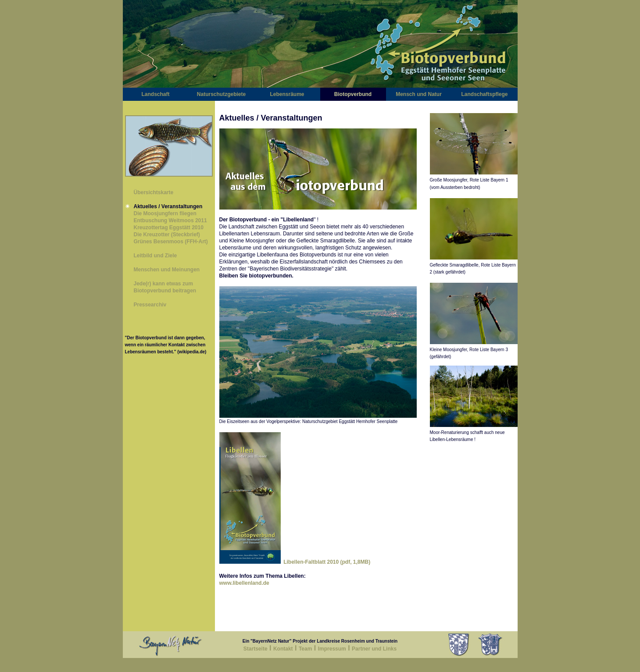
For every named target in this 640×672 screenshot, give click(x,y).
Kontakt (283, 649)
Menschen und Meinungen (167, 270)
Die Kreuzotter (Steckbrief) (167, 235)
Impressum (332, 649)
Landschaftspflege (484, 94)
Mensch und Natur (419, 94)
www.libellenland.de (244, 583)
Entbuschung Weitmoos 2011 (170, 220)
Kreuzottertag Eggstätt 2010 (169, 228)
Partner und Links (374, 649)
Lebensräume (287, 94)
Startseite (256, 649)
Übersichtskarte (154, 192)
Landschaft (155, 94)
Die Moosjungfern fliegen (165, 213)
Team (305, 649)
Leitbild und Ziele (156, 256)
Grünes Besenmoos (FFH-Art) (171, 242)
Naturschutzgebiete (221, 94)
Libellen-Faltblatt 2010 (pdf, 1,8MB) (326, 562)
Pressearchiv (150, 305)
